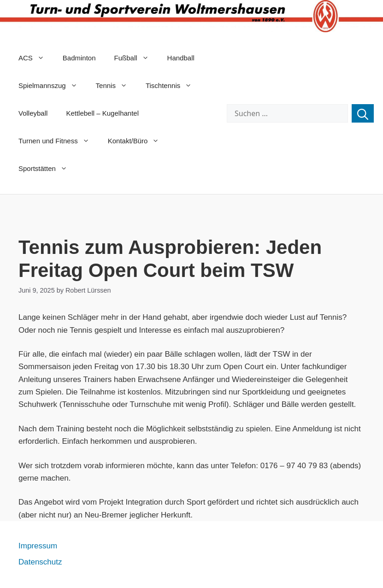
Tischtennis (173, 86)
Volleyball (33, 113)
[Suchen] (363, 113)
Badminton (79, 58)
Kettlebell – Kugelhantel (102, 113)
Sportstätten (47, 169)
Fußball (136, 58)
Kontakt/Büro (138, 141)
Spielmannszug (53, 86)
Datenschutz (40, 562)
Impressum (38, 546)
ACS (36, 58)
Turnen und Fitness (59, 141)
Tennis (116, 86)
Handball (181, 58)
